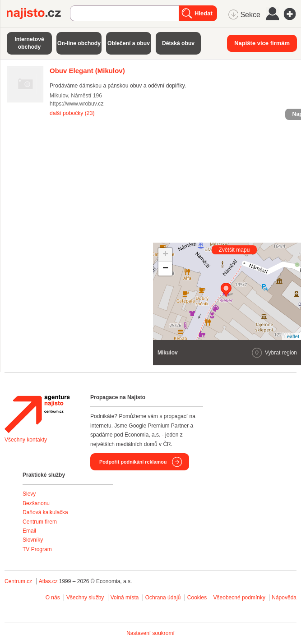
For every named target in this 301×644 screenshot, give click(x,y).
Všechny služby (86, 598)
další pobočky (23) (72, 113)
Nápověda (284, 598)
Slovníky (33, 540)
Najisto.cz (38, 14)
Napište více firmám (262, 43)
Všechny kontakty (26, 440)
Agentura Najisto (37, 414)
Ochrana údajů (163, 598)
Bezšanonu (36, 503)
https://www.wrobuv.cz (77, 104)
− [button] (165, 269)
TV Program (37, 549)
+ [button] (165, 255)
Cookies (197, 598)
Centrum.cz (18, 581)
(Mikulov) (87, 71)
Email (29, 531)
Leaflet (292, 336)
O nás (53, 598)
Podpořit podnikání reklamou (133, 462)
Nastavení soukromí (150, 633)
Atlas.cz (48, 581)
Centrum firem (40, 522)
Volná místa (125, 598)
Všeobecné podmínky (239, 598)
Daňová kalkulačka (45, 512)
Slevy (29, 494)
